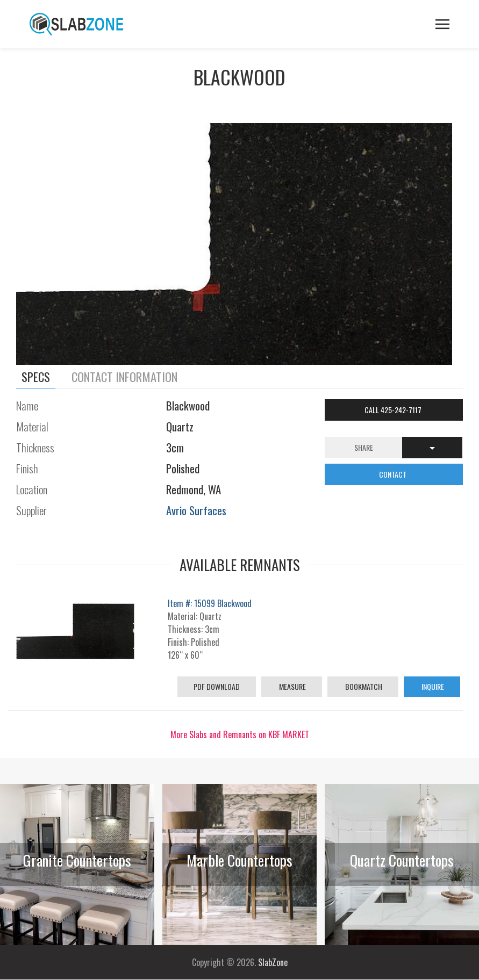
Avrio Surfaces (196, 510)
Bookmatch (363, 686)
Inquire (432, 686)
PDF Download (217, 686)
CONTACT (394, 474)
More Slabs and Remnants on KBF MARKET (240, 734)
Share (364, 447)
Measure (292, 686)
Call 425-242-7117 (394, 410)
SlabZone (273, 962)
